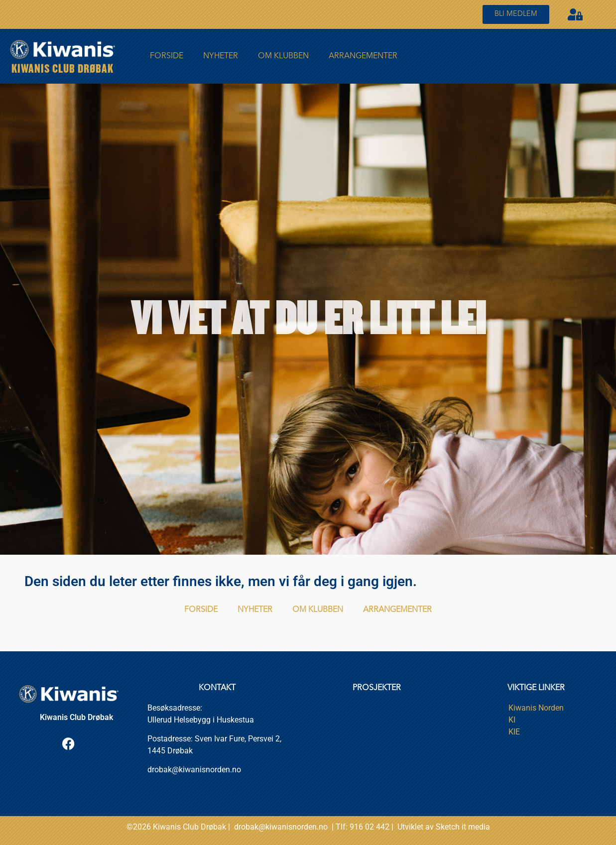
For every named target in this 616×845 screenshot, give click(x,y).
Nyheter (221, 56)
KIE (514, 732)
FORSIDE (167, 56)
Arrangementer (363, 56)
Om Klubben (283, 56)
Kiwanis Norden (536, 708)
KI (512, 720)
